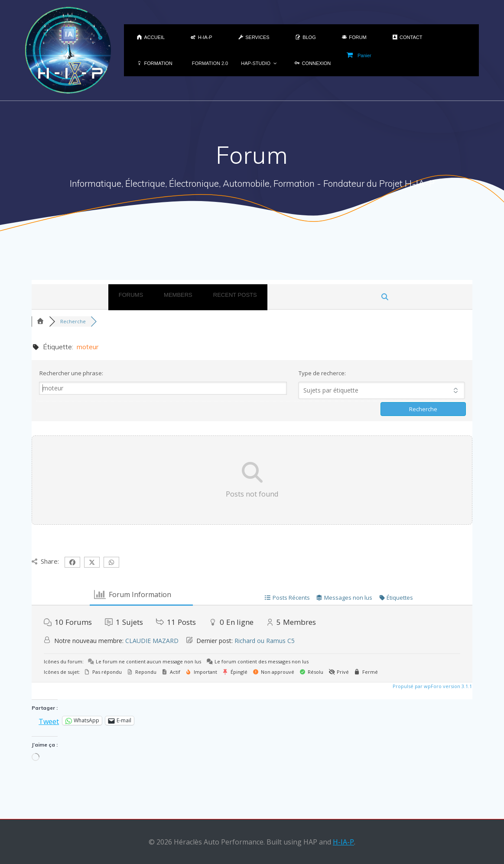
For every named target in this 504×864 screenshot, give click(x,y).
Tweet (49, 720)
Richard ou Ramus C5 (265, 641)
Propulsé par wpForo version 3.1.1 (432, 686)
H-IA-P (343, 842)
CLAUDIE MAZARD (152, 641)
